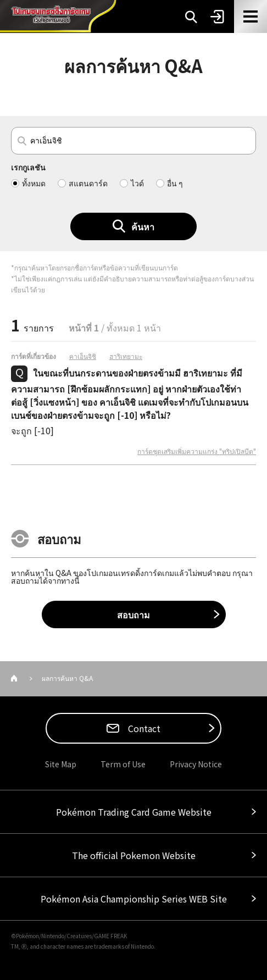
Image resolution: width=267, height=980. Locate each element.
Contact (143, 728)
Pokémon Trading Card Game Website (134, 812)
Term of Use (123, 764)
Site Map (61, 764)
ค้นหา (143, 226)
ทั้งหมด (34, 183)
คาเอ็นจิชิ (83, 356)
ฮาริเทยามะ (126, 356)
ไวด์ (137, 183)
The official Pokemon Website (134, 855)
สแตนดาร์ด (88, 183)
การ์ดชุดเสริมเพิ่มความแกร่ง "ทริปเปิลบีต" (197, 451)
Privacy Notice (196, 764)
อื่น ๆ (175, 183)
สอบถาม (133, 614)
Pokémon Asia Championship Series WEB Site (134, 899)
